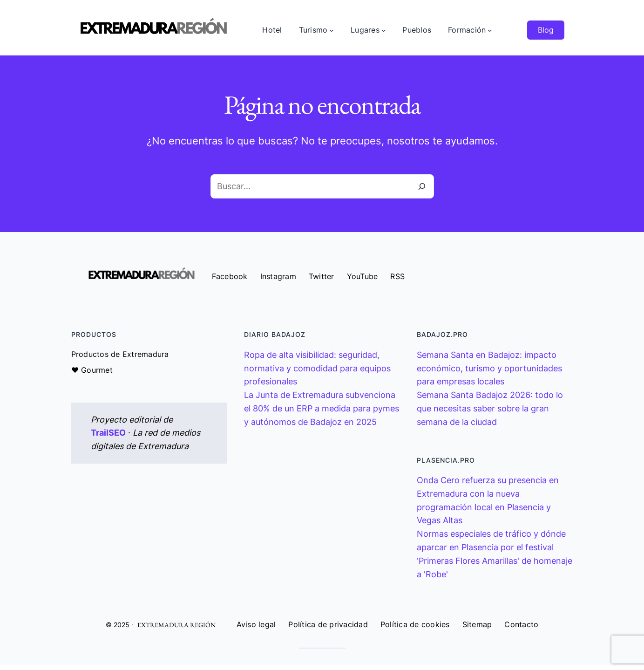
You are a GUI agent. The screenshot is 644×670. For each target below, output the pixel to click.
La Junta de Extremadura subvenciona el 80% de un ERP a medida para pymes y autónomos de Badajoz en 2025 (322, 408)
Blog (546, 30)
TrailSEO (108, 433)
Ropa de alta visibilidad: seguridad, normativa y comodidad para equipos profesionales (317, 368)
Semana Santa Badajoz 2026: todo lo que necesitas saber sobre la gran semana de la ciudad (490, 408)
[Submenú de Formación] (490, 30)
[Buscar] (422, 186)
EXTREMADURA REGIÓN (176, 625)
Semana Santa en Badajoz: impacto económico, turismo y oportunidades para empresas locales (489, 368)
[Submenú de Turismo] (332, 30)
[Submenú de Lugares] (384, 30)
